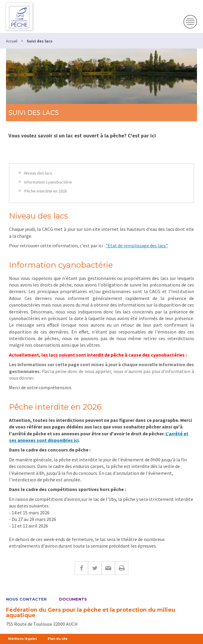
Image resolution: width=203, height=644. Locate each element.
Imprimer (122, 568)
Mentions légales (22, 639)
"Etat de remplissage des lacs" (137, 246)
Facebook (81, 568)
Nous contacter (26, 599)
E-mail (108, 568)
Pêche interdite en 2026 (46, 191)
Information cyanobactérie (48, 182)
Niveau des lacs (38, 173)
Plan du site (58, 639)
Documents (73, 599)
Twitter (95, 568)
